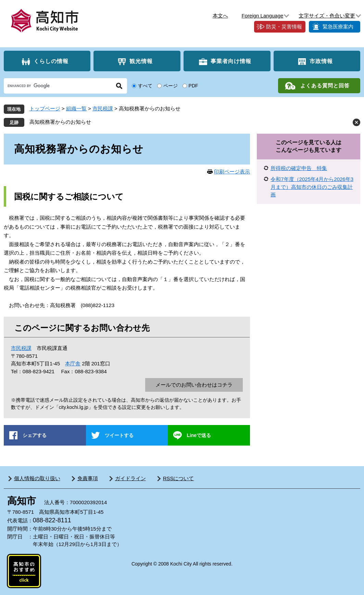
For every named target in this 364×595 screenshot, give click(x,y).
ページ (171, 86)
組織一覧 (76, 108)
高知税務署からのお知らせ (60, 122)
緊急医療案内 (338, 27)
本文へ (220, 16)
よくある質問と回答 (325, 86)
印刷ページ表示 (232, 172)
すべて (145, 86)
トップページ (45, 108)
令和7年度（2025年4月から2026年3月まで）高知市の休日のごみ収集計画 (312, 187)
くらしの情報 (51, 61)
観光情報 (141, 61)
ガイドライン (130, 478)
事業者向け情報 (231, 61)
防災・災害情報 (284, 27)
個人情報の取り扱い (37, 478)
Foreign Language (263, 16)
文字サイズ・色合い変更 (327, 16)
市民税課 (103, 108)
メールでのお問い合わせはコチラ (194, 385)
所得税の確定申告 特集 (299, 168)
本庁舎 (73, 363)
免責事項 (88, 478)
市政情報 (321, 61)
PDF (193, 86)
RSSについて (179, 478)
